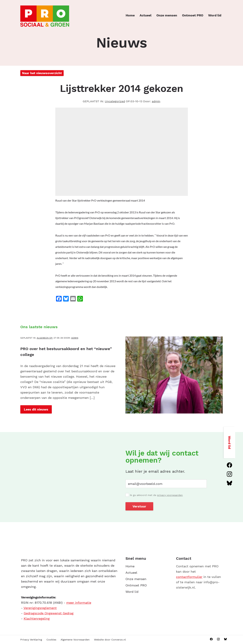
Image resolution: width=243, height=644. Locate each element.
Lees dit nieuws (36, 409)
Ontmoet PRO (193, 15)
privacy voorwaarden (170, 495)
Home (130, 15)
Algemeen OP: (45, 338)
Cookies (51, 640)
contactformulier (189, 577)
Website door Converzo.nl (110, 640)
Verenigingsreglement (40, 608)
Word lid (215, 15)
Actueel (146, 15)
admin (156, 101)
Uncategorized (115, 101)
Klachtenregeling (37, 618)
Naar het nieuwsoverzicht (42, 73)
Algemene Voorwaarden (75, 640)
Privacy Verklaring (31, 640)
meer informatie (79, 603)
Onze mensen (167, 15)
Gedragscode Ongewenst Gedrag (49, 613)
